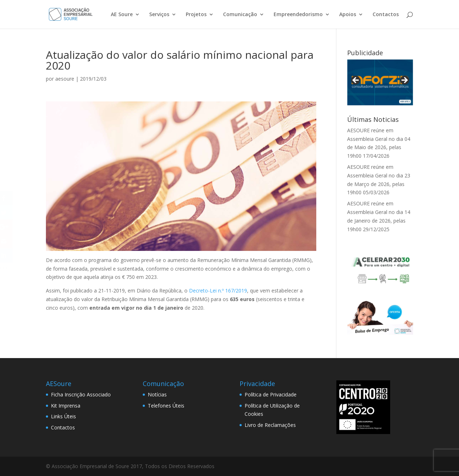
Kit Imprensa (66, 406)
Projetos (196, 15)
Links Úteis (63, 416)
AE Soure (122, 15)
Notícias (157, 394)
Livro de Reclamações (270, 425)
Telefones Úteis (166, 406)
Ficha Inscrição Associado (81, 394)
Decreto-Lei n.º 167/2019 (218, 291)
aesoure (65, 79)
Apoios (348, 15)
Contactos (386, 15)
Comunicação (240, 15)
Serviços (159, 15)
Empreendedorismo (298, 15)
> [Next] (404, 81)
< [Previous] (356, 81)
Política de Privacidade (271, 394)
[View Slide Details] (380, 82)
